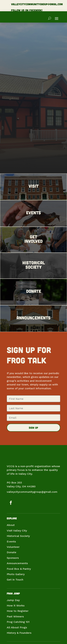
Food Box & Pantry (19, 569)
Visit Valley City (17, 531)
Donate (12, 552)
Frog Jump (13, 593)
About (11, 525)
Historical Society (18, 536)
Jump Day (13, 600)
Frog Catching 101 (18, 622)
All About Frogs (17, 627)
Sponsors (13, 558)
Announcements (17, 563)
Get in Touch (15, 580)
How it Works (16, 606)
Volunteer (13, 547)
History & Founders (19, 633)
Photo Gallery (16, 574)
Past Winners (15, 616)
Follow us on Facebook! (27, 10)
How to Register (18, 611)
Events (11, 541)
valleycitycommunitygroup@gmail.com (37, 4)
